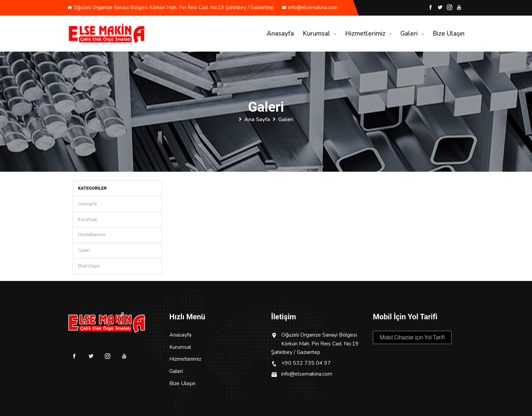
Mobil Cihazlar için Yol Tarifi (412, 337)
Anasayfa (280, 34)
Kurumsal (316, 34)
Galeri (409, 34)
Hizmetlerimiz (365, 34)
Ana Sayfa (257, 119)
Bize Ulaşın (449, 34)
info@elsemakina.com (310, 7)
